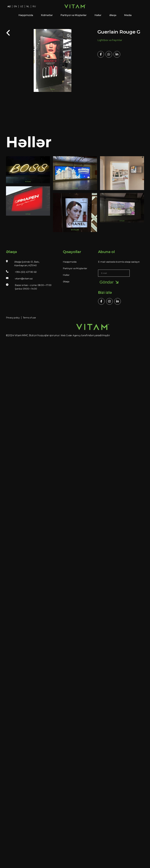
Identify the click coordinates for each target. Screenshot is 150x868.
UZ (22, 6)
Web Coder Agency (71, 335)
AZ (9, 6)
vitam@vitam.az (24, 279)
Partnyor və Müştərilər (74, 15)
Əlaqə (113, 15)
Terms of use (29, 318)
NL (28, 6)
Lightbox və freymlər (110, 40)
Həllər (98, 15)
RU (34, 6)
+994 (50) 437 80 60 (26, 272)
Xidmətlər (47, 15)
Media (128, 15)
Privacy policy (13, 318)
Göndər (110, 282)
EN (15, 6)
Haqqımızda (26, 15)
